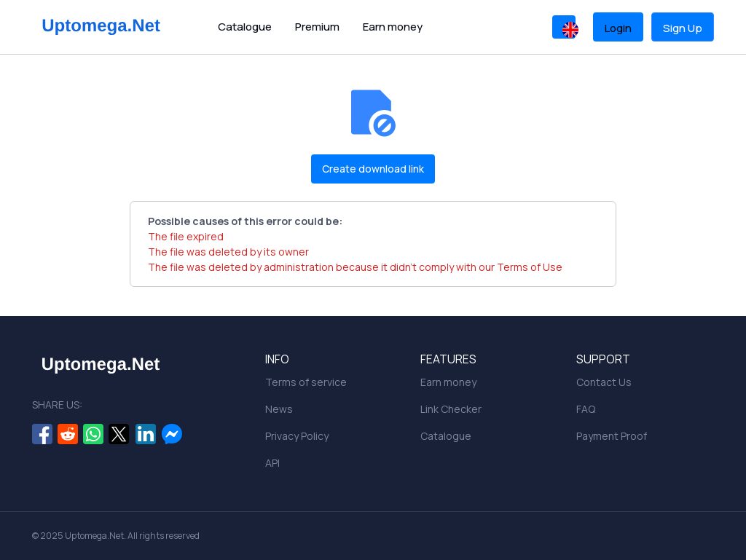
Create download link (373, 169)
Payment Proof (612, 436)
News (279, 409)
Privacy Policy (297, 436)
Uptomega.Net (94, 536)
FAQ (586, 409)
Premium (317, 27)
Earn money (393, 27)
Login (618, 28)
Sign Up (683, 28)
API (272, 463)
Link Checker (451, 409)
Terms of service (306, 382)
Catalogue (245, 27)
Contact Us (604, 382)
